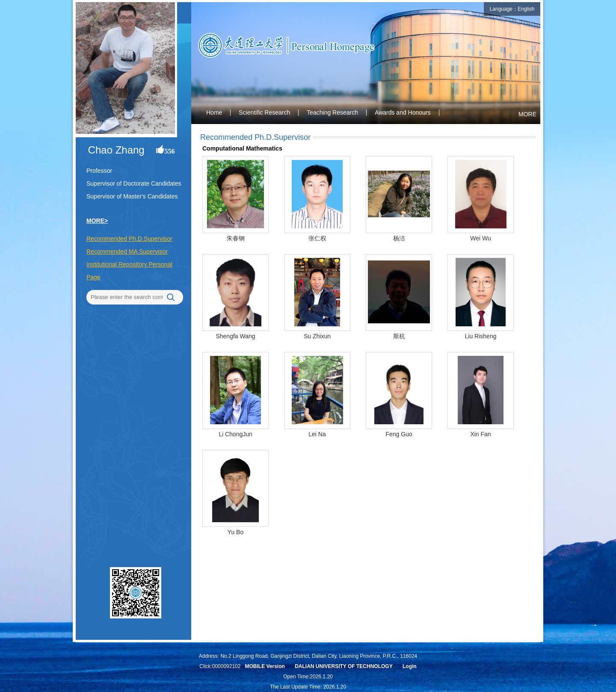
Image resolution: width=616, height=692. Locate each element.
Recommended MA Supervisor (127, 251)
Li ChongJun (235, 434)
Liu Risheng (481, 336)
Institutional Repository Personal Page (129, 271)
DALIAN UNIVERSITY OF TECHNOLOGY (344, 666)
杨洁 (399, 238)
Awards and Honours (403, 112)
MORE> (97, 221)
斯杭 (399, 336)
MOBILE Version (265, 666)
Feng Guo (399, 434)
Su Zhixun (317, 336)
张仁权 (317, 238)
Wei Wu (481, 238)
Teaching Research (332, 112)
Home (214, 112)
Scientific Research (264, 112)
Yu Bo (235, 532)
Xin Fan (480, 434)
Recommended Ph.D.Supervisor (129, 239)
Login (410, 666)
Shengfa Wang (235, 336)
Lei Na (317, 434)
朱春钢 (236, 238)
